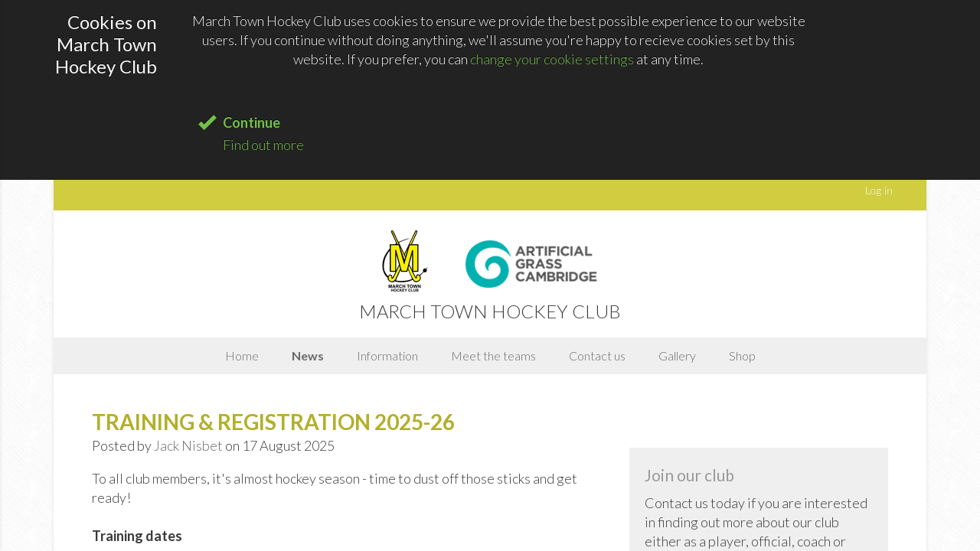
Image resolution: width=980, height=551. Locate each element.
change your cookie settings (552, 59)
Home (242, 355)
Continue (252, 122)
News (308, 355)
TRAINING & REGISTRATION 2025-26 (273, 422)
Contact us (597, 355)
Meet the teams (493, 355)
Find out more (263, 145)
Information (387, 355)
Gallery (677, 355)
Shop (742, 355)
